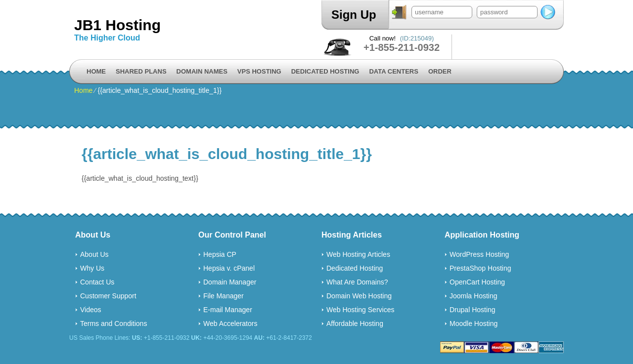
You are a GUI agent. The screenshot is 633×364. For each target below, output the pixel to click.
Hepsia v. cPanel (229, 268)
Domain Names (202, 71)
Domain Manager (230, 282)
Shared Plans (141, 71)
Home (96, 71)
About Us (94, 254)
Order (440, 71)
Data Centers (393, 71)
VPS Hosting (259, 71)
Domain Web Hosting (359, 296)
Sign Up (354, 15)
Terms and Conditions (113, 324)
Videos (91, 310)
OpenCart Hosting (477, 282)
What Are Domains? (357, 282)
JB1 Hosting (117, 25)
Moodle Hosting (474, 324)
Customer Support (108, 296)
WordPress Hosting (479, 254)
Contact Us (97, 282)
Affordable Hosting (355, 324)
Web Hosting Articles (358, 254)
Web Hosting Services (360, 310)
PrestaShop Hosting (480, 268)
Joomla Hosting (474, 296)
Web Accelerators (230, 324)
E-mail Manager (228, 310)
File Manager (224, 296)
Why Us (92, 268)
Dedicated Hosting (325, 71)
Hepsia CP (220, 254)
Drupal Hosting (473, 310)
